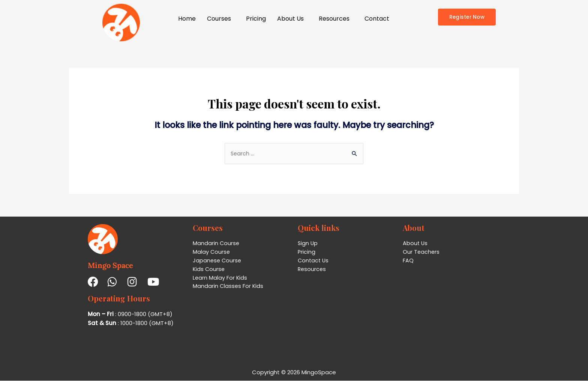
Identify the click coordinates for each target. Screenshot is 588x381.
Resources (334, 19)
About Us (290, 19)
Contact (377, 19)
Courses (219, 19)
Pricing (256, 19)
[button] (221, 19)
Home (187, 19)
